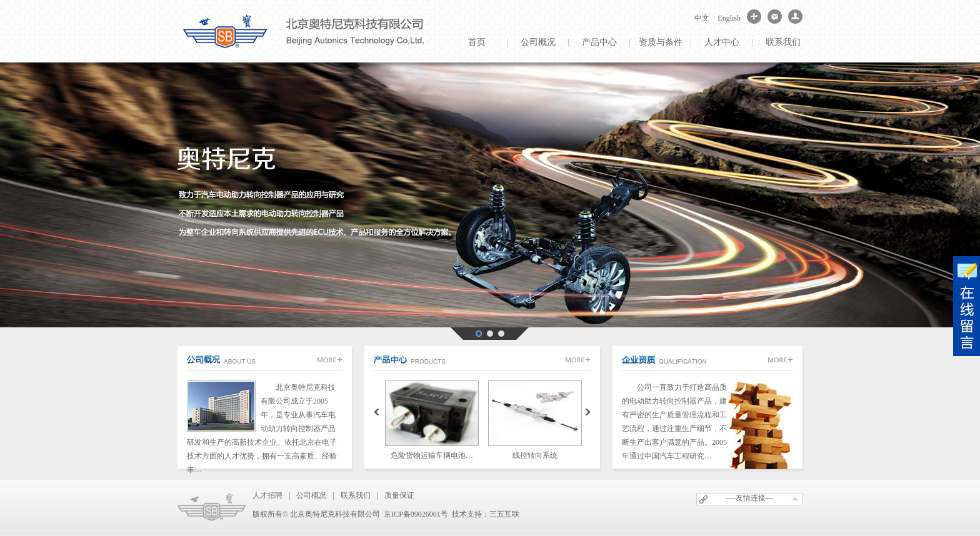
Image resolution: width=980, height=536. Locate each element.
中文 (702, 18)
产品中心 (599, 42)
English (729, 18)
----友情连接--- (749, 498)
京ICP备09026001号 (416, 514)
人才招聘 (267, 495)
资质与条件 (661, 42)
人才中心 (722, 42)
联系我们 (783, 42)
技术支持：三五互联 (486, 514)
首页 (477, 42)
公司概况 (538, 42)
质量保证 (399, 495)
